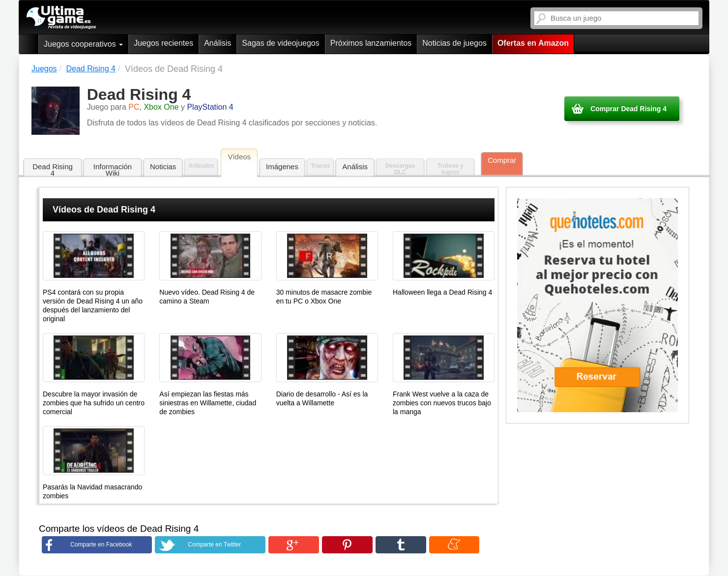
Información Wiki (113, 170)
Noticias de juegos (454, 43)
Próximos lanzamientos (371, 43)
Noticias (163, 167)
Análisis (218, 43)
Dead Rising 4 (53, 170)
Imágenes (282, 167)
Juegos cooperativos (83, 44)
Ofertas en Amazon (533, 43)
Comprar (502, 160)
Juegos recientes (163, 43)
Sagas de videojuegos (280, 43)
